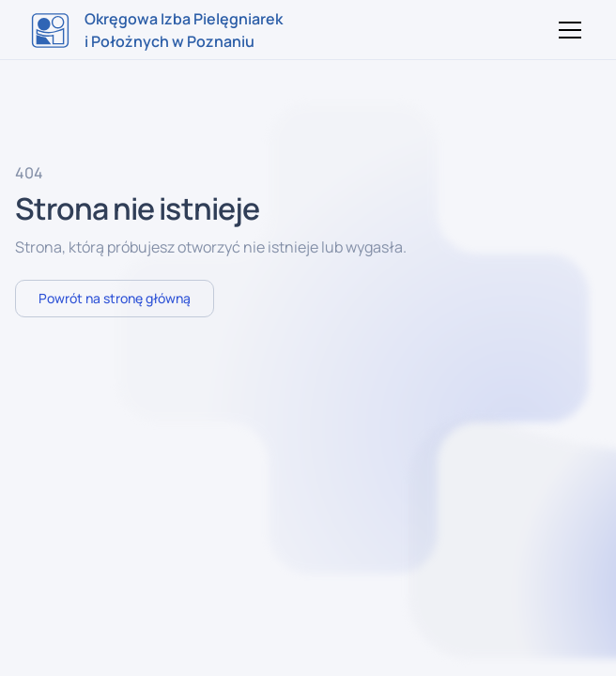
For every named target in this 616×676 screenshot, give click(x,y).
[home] (157, 30)
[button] (566, 30)
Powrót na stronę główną (115, 298)
